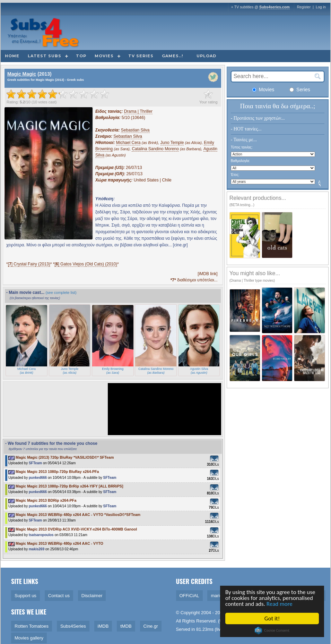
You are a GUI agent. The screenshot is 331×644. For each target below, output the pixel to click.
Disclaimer (92, 596)
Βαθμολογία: (240, 161)
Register (304, 7)
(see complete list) (61, 293)
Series (300, 90)
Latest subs (45, 56)
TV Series (141, 56)
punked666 (38, 478)
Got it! (272, 618)
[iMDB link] (207, 274)
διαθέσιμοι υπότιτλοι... (194, 280)
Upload (206, 56)
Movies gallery (29, 638)
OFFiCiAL (189, 596)
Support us (25, 596)
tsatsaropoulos (41, 535)
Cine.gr (151, 626)
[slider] (58, 94)
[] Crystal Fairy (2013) (29, 264)
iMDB (103, 626)
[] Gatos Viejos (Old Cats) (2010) (86, 264)
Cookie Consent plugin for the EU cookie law (272, 630)
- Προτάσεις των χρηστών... (258, 118)
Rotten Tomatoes (32, 626)
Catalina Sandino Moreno (155, 149)
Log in (321, 7)
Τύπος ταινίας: (242, 147)
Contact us (59, 596)
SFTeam (35, 463)
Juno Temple (172, 143)
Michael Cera (128, 143)
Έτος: (235, 175)
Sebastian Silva (135, 130)
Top (81, 56)
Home (12, 56)
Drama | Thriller (138, 111)
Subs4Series (73, 626)
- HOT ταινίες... (246, 129)
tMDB (126, 626)
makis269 (37, 549)
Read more (280, 604)
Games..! (172, 56)
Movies (104, 56)
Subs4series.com (275, 7)
